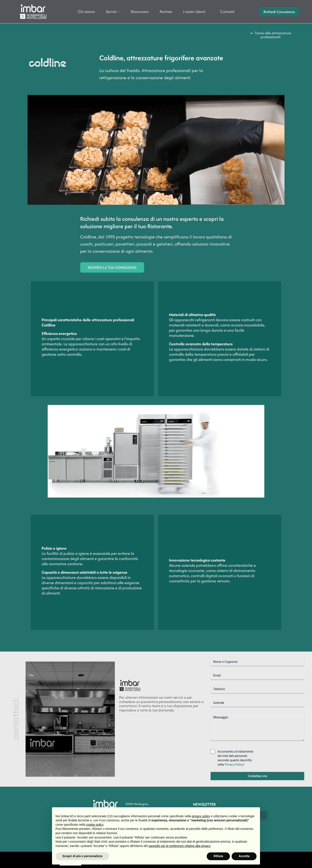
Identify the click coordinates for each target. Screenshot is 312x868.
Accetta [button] (244, 856)
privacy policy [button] (201, 816)
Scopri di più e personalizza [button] (82, 856)
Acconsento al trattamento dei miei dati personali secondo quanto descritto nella (236, 758)
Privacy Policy (234, 765)
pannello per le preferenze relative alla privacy (180, 846)
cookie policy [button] (95, 825)
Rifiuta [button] (218, 856)
